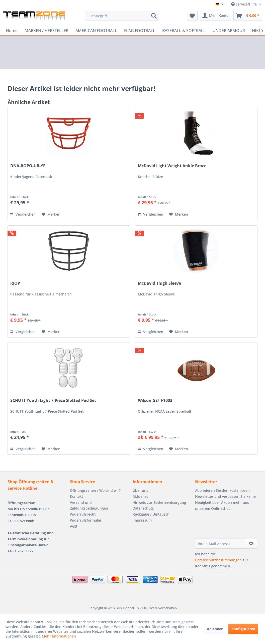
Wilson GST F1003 (155, 400)
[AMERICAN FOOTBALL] (96, 31)
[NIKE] (256, 31)
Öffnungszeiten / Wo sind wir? (95, 490)
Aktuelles (140, 496)
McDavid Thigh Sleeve (159, 283)
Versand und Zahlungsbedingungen (89, 505)
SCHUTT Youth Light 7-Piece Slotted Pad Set (53, 400)
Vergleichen (23, 214)
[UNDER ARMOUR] (229, 31)
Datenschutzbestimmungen (218, 560)
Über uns (140, 490)
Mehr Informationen (59, 636)
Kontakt (76, 496)
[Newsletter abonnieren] (251, 544)
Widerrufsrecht (83, 514)
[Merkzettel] (192, 16)
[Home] (12, 31)
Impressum (142, 520)
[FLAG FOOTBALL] (140, 31)
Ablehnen (215, 629)
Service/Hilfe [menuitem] (244, 4)
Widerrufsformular (86, 520)
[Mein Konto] (215, 16)
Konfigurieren (243, 629)
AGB (73, 526)
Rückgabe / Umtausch (151, 514)
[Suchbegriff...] (122, 16)
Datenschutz (143, 508)
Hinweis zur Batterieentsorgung (159, 502)
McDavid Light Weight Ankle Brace (172, 166)
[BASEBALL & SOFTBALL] (184, 31)
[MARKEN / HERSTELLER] (47, 31)
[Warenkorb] (248, 16)
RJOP (15, 283)
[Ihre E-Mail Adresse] (220, 544)
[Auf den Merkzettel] (51, 214)
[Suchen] (154, 16)
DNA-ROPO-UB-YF (28, 166)
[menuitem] (122, 16)
